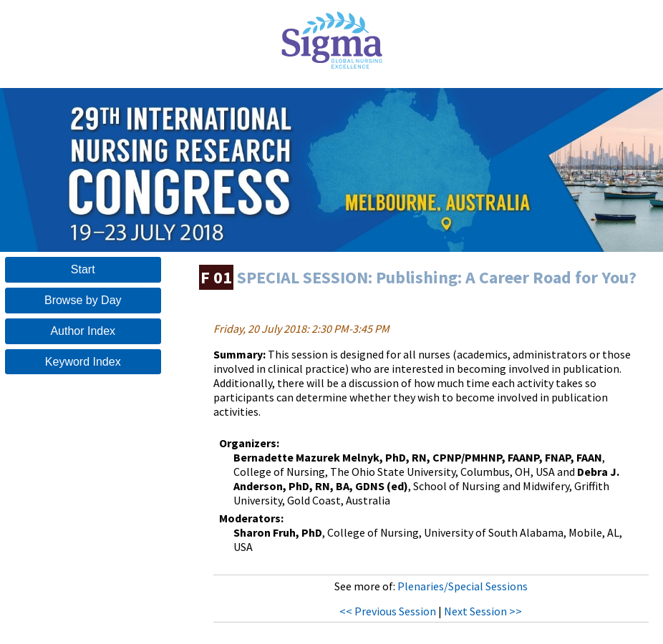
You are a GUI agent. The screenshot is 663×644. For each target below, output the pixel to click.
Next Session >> (483, 611)
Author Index (83, 331)
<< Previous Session (388, 611)
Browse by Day (83, 300)
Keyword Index (83, 362)
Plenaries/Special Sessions (463, 586)
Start (83, 269)
